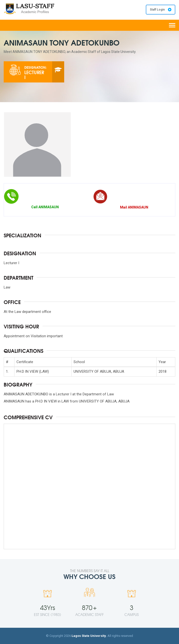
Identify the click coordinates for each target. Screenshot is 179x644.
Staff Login (161, 10)
